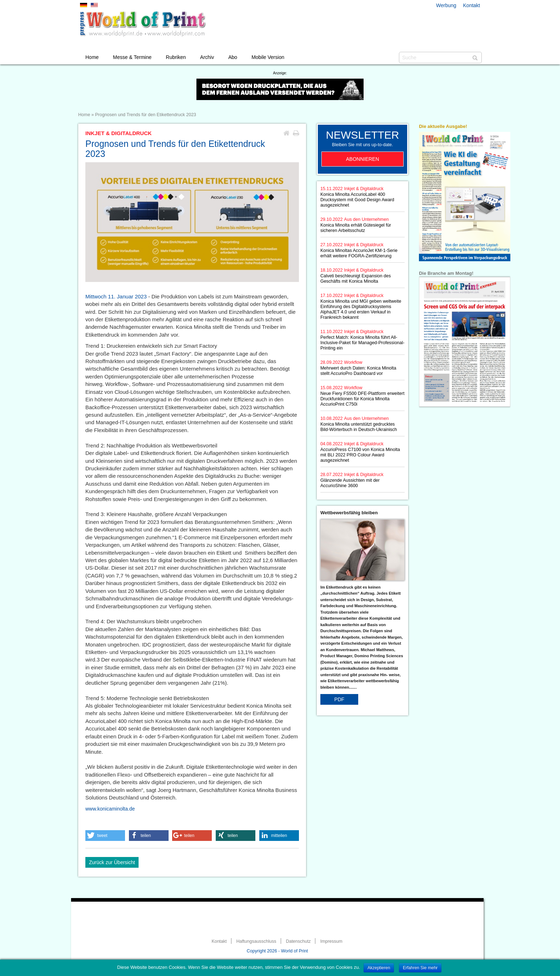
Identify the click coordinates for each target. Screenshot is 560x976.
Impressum (331, 941)
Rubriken (176, 57)
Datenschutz (298, 941)
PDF (339, 699)
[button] (105, 836)
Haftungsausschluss (256, 941)
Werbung (446, 5)
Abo (233, 57)
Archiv (207, 57)
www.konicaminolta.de (110, 809)
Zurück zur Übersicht (112, 862)
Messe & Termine (132, 57)
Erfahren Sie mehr (420, 968)
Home (92, 57)
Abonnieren (363, 159)
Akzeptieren (379, 968)
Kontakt (472, 5)
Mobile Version (268, 57)
